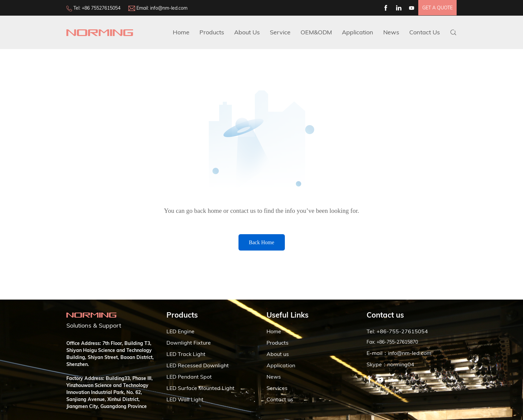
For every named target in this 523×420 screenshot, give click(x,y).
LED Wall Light (185, 399)
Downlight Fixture (189, 343)
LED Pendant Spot (189, 377)
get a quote (437, 8)
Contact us (280, 399)
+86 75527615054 (101, 8)
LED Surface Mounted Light (200, 388)
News (391, 32)
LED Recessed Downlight (198, 365)
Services (277, 388)
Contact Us (425, 32)
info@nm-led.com (169, 8)
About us (278, 354)
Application (358, 32)
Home (181, 32)
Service (280, 32)
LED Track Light (186, 354)
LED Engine (180, 331)
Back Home (261, 242)
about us (247, 32)
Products (212, 32)
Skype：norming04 (390, 364)
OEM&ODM (316, 32)
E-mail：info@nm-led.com (399, 353)
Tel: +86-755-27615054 (397, 331)
